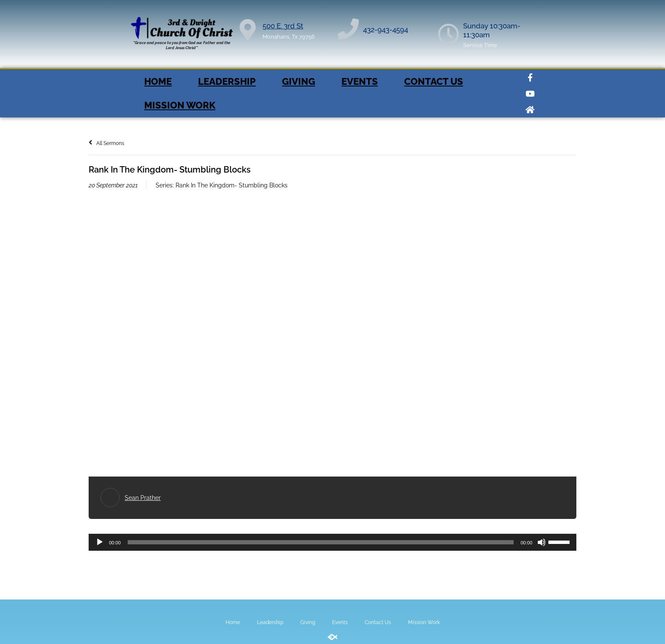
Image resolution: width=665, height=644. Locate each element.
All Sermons (106, 143)
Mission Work (180, 105)
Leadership (227, 81)
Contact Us (434, 81)
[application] (332, 542)
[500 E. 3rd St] (248, 30)
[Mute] (542, 542)
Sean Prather (143, 498)
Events (360, 81)
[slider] (321, 542)
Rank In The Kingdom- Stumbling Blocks (232, 185)
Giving (299, 81)
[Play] (100, 542)
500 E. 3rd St (283, 26)
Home (158, 81)
